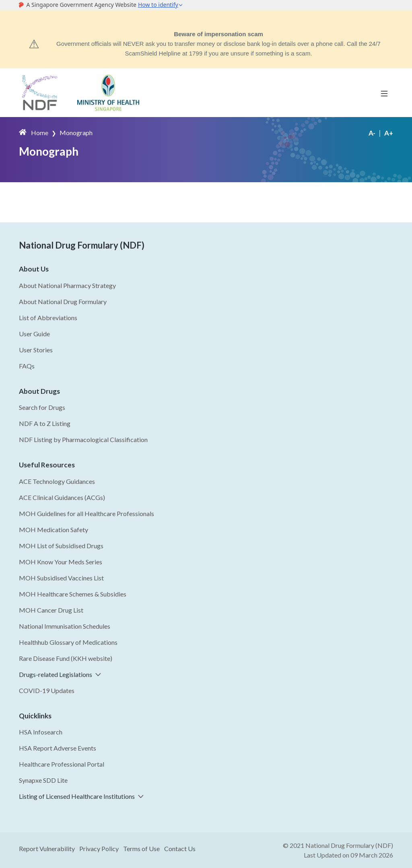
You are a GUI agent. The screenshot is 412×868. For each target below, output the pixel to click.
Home (40, 133)
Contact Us (180, 848)
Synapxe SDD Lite (43, 780)
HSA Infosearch (41, 732)
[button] (97, 674)
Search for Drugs (42, 407)
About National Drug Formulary (63, 301)
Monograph (76, 133)
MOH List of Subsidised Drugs (61, 546)
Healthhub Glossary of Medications (68, 642)
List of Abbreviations (48, 318)
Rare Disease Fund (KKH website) (66, 658)
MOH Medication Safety (54, 530)
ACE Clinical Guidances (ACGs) (62, 497)
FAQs (27, 366)
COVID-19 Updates (47, 690)
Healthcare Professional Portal (62, 764)
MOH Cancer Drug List (51, 610)
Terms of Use (141, 848)
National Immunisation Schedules (65, 626)
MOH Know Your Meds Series (61, 562)
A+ (389, 133)
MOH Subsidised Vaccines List (61, 578)
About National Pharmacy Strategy (67, 285)
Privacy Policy (99, 848)
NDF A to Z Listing (45, 423)
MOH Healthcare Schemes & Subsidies (73, 594)
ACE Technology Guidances (57, 481)
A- (372, 133)
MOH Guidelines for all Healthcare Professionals (87, 513)
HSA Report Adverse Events (58, 748)
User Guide (34, 334)
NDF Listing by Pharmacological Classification (83, 439)
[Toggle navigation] (384, 93)
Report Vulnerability (47, 848)
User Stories (36, 350)
